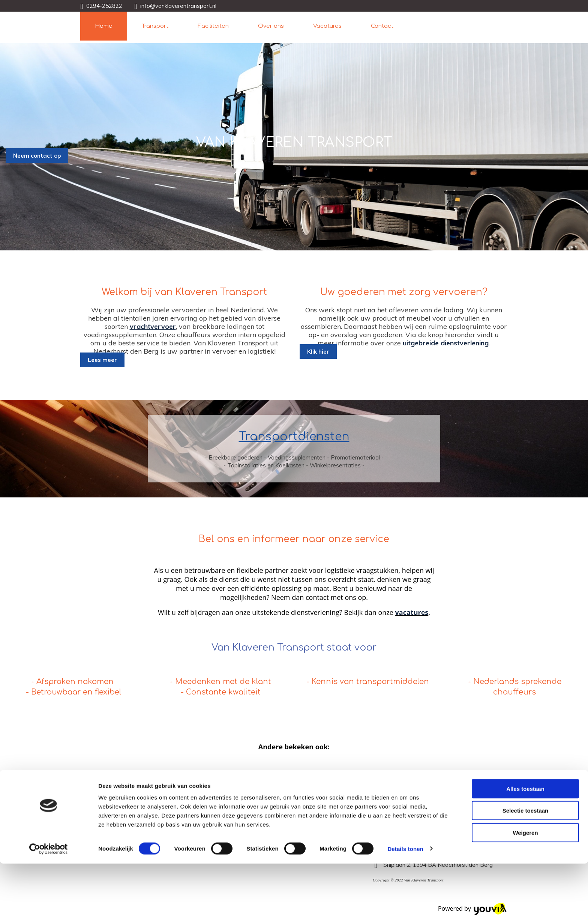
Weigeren (525, 888)
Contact (382, 26)
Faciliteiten (213, 26)
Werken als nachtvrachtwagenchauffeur (170, 774)
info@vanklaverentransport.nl (178, 6)
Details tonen (405, 904)
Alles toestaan (525, 844)
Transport (155, 26)
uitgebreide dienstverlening (446, 343)
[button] (37, 156)
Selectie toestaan (526, 866)
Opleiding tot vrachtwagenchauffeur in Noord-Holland (397, 774)
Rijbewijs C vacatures (273, 774)
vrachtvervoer (153, 326)
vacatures (412, 612)
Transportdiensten (294, 437)
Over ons (271, 26)
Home (104, 26)
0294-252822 (104, 6)
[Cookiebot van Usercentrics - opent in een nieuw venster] (49, 904)
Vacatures (327, 26)
